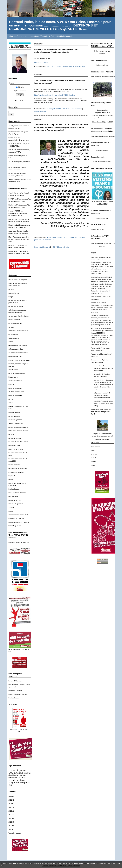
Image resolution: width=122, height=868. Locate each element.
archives (11, 289)
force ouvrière (96, 447)
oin (10, 785)
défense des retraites (16, 349)
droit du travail (13, 370)
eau (14, 770)
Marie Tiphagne (14, 237)
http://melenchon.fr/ (41, 62)
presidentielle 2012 (15, 500)
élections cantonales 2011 (17, 388)
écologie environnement (17, 373)
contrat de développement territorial (20, 775)
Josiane (11, 231)
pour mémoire (13, 496)
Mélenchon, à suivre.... (16, 690)
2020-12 (11, 807)
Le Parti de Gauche (98, 230)
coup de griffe (13, 334)
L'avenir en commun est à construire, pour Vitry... (19, 239)
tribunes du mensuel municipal (19, 522)
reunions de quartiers (16, 504)
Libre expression (14, 465)
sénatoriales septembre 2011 (18, 515)
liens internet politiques (16, 472)
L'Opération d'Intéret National (18, 431)
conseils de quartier (15, 323)
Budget (11, 297)
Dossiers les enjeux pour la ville (19, 360)
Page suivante (64, 247)
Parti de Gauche (14, 489)
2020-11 (11, 811)
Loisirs (11, 479)
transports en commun (16, 518)
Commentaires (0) (79, 67)
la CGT (94, 458)
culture (11, 342)
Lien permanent (67, 67)
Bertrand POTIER (14, 211)
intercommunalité (14, 416)
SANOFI (11, 507)
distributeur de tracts (15, 356)
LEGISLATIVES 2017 (16, 449)
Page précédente (41, 247)
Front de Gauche (14, 412)
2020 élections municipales (18, 280)
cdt (10, 770)
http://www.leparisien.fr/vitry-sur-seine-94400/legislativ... (55, 95)
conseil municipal (14, 320)
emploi (21, 778)
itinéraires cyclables (15, 420)
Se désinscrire (20, 91)
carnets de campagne (16, 306)
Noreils (11, 225)
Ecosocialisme (13, 377)
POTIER (11, 199)
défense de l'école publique (18, 345)
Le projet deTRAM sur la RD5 (19, 442)
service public (23, 782)
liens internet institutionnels (18, 468)
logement (12, 476)
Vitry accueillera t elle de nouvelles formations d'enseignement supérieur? (103, 395)
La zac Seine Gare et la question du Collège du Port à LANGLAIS (103, 368)
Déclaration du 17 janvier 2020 (102, 122)
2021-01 (11, 804)
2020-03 (11, 829)
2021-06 (11, 796)
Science (11, 511)
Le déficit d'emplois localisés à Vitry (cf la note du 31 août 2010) (104, 403)
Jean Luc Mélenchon (16, 423)
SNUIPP (94, 465)
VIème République (15, 526)
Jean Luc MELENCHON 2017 (19, 427)
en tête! (11, 399)
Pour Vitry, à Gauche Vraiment (19, 542)
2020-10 (11, 815)
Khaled (11, 205)
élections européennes (16, 392)
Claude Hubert (13, 193)
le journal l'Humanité (15, 681)
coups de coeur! (14, 338)
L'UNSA (94, 451)
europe (11, 403)
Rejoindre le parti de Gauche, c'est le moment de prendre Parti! (101, 412)
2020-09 (11, 818)
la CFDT (94, 454)
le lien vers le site (102, 65)
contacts (11, 327)
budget (12, 783)
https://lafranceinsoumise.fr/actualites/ (104, 77)
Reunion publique (102, 150)
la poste (11, 434)
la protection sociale (15, 438)
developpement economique (18, 353)
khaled (11, 245)
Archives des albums (102, 440)
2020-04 (11, 826)
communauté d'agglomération (19, 316)
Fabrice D (12, 219)
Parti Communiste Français (18, 694)
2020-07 (11, 822)
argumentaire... (14, 293)
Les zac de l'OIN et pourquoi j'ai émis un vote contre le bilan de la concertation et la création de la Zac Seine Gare (104, 385)
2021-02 (11, 800)
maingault (12, 251)
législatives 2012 (14, 446)
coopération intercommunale (18, 331)
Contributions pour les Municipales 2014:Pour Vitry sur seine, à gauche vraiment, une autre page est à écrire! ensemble (102, 307)
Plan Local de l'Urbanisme (17, 493)
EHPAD (11, 384)
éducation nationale (15, 381)
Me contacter (20, 101)
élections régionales (15, 395)
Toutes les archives (15, 833)
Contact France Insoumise (102, 162)
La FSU (94, 462)
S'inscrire (20, 87)
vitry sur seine (16, 773)
